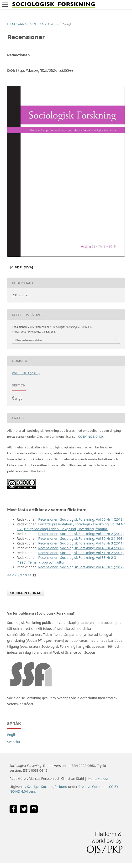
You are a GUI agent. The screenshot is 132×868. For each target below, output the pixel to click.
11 (30, 575)
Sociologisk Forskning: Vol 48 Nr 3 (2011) (92, 543)
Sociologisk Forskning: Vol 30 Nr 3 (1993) (92, 538)
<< (9, 575)
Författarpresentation (56, 524)
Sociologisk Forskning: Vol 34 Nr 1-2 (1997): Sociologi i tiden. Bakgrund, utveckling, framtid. (71, 526)
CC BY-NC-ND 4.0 (91, 437)
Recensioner (48, 519)
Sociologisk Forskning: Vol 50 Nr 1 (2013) (92, 519)
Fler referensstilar (29, 340)
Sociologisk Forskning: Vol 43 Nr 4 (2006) (92, 548)
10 (25, 575)
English (13, 735)
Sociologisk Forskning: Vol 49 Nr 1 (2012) (92, 567)
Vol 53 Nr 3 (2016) (44, 24)
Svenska (13, 742)
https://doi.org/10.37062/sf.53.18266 (45, 71)
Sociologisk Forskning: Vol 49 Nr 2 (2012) (92, 534)
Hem (11, 24)
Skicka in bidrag (26, 593)
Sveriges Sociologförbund (47, 787)
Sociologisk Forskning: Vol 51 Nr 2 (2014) (92, 553)
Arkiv (23, 24)
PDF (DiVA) (23, 267)
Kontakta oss (98, 778)
